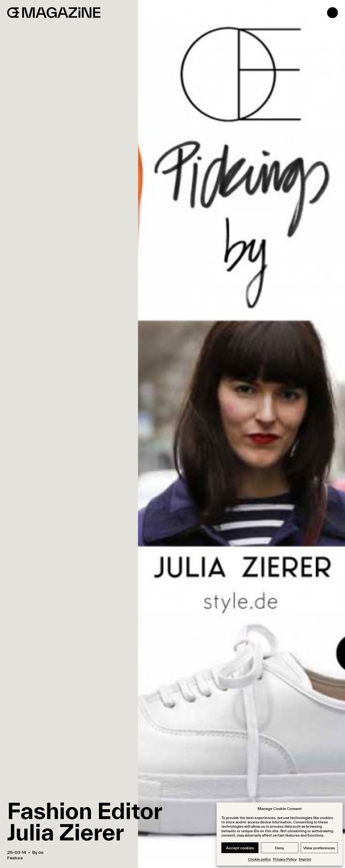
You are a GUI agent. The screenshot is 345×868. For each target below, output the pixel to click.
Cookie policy (259, 859)
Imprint (305, 859)
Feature (15, 858)
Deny (279, 848)
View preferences (319, 848)
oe (41, 852)
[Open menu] (332, 13)
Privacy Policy (285, 859)
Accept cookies (240, 848)
